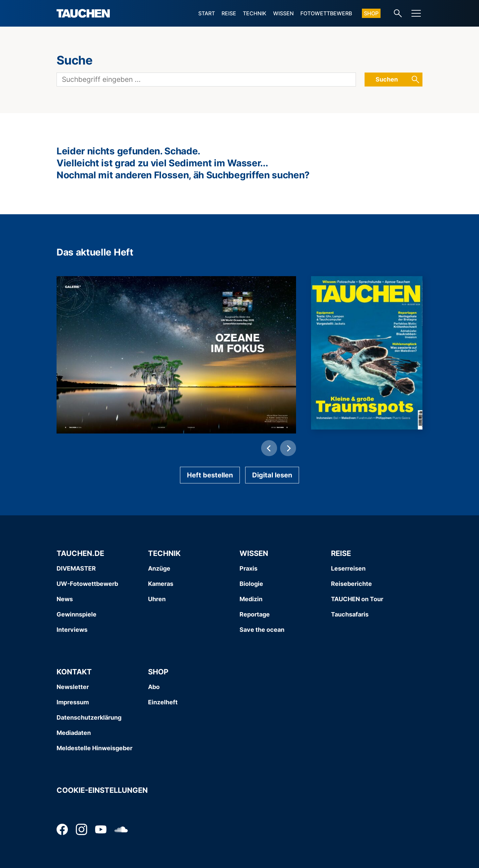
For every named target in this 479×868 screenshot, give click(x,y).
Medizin (251, 599)
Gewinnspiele (77, 614)
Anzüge (159, 568)
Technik (255, 13)
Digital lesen (272, 475)
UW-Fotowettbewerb (87, 584)
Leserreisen (348, 568)
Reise (229, 13)
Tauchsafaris (350, 614)
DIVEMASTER (76, 568)
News (65, 599)
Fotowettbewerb (326, 13)
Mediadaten (74, 733)
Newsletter (73, 687)
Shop (371, 13)
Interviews (72, 630)
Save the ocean (262, 630)
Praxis (248, 568)
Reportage (255, 614)
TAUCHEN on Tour (357, 599)
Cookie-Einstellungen (102, 790)
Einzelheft (163, 702)
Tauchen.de (80, 553)
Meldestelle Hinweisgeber (94, 748)
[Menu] (416, 13)
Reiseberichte (351, 584)
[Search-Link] (398, 13)
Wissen (283, 13)
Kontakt (74, 672)
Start (207, 13)
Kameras (161, 584)
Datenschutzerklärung (89, 717)
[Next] (288, 448)
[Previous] (269, 448)
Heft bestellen (210, 475)
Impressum (73, 702)
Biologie (251, 584)
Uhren (157, 599)
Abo (154, 687)
